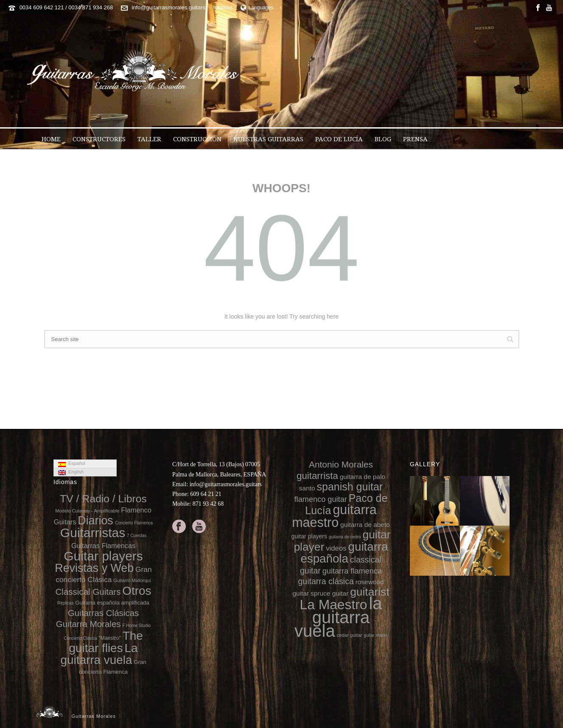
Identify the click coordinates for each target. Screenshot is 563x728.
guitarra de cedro (345, 537)
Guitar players (103, 556)
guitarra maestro (334, 516)
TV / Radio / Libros (103, 499)
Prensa (415, 139)
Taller (149, 139)
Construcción (197, 139)
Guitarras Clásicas (104, 613)
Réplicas (65, 603)
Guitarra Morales (88, 624)
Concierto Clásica (80, 638)
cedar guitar (350, 635)
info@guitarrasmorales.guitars (168, 7)
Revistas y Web (94, 568)
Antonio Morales (341, 464)
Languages (257, 8)
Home (51, 139)
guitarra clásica (326, 581)
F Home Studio (136, 626)
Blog (383, 139)
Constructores (99, 139)
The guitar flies (106, 642)
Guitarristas (93, 533)
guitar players (310, 536)
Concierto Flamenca (134, 523)
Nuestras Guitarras (268, 139)
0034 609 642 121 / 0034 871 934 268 (66, 7)
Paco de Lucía (339, 139)
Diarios (95, 521)
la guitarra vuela (338, 617)
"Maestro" (110, 638)
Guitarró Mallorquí (132, 580)
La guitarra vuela (99, 654)
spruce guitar (329, 593)
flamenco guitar (321, 499)
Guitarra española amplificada (112, 603)
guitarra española (344, 553)
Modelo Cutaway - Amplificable (87, 511)
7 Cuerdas (137, 536)
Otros (137, 591)
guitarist (370, 592)
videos (336, 548)
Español (72, 464)
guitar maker (375, 635)
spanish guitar (350, 487)
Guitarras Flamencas (103, 546)
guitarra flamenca (352, 571)
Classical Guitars (88, 592)
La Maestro (333, 605)
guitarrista (317, 476)
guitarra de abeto (365, 525)
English (71, 472)
